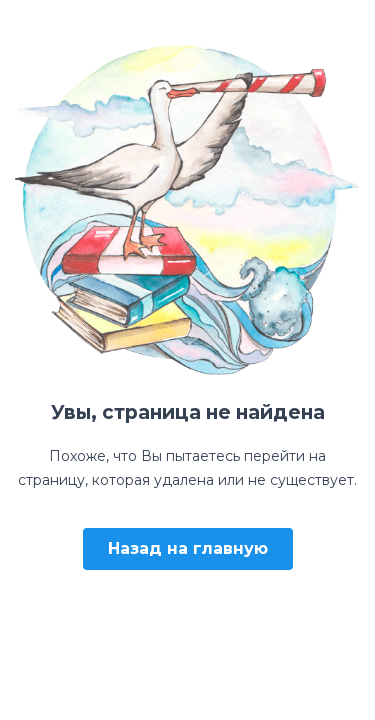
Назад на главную (188, 548)
